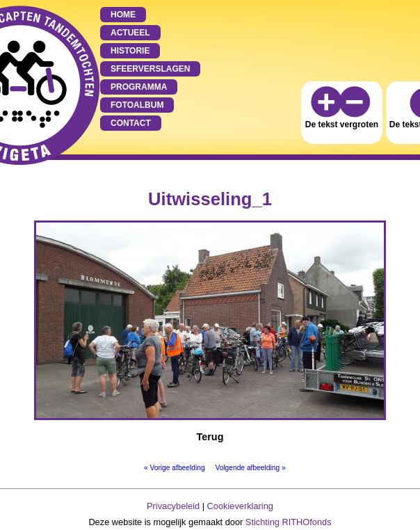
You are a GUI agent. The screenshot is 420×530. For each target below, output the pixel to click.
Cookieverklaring (240, 506)
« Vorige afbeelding (175, 468)
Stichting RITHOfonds (289, 522)
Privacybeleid (173, 506)
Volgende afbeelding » (250, 468)
